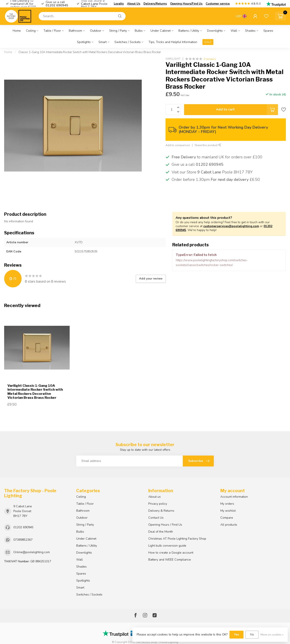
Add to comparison (178, 145)
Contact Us (156, 518)
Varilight (173, 59)
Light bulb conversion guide (167, 546)
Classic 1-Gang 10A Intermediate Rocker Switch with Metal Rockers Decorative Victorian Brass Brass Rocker (90, 52)
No (252, 635)
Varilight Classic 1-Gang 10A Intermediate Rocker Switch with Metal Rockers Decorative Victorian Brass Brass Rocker (35, 392)
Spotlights (84, 42)
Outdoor (96, 31)
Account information (234, 497)
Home (17, 31)
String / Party (118, 31)
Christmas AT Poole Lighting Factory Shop (177, 539)
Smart (103, 42)
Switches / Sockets (128, 42)
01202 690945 (23, 527)
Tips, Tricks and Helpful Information (173, 42)
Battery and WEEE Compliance (170, 560)
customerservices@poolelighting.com (231, 226)
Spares (268, 31)
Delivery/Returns (155, 4)
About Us (134, 4)
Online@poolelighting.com (32, 552)
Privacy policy (158, 504)
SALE (208, 42)
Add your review (151, 279)
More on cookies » (272, 635)
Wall (234, 31)
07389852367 (23, 540)
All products (229, 525)
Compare (227, 518)
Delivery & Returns (161, 511)
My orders (227, 504)
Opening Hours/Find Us (186, 4)
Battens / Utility (189, 31)
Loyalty (119, 4)
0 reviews (210, 59)
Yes (236, 635)
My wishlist (228, 511)
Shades (250, 31)
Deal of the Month (161, 532)
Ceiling (31, 31)
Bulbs (139, 31)
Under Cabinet (161, 31)
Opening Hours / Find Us (165, 525)
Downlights (215, 31)
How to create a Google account (171, 553)
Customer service (218, 4)
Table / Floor (52, 31)
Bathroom (75, 31)
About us (154, 497)
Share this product (208, 145)
